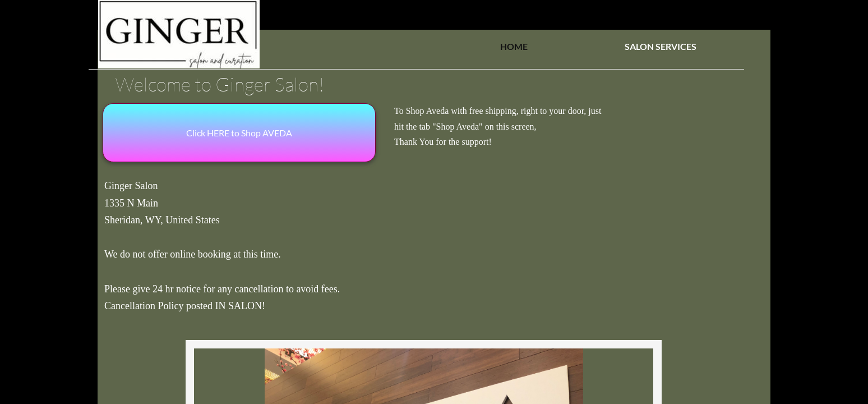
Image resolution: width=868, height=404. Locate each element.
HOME (514, 46)
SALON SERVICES (661, 46)
